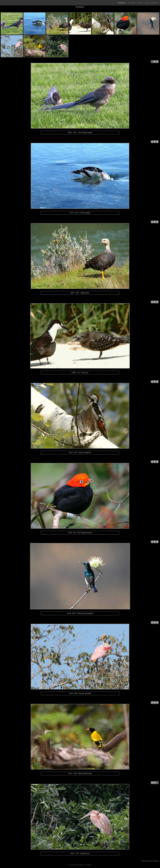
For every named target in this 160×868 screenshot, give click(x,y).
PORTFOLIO (122, 3)
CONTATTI (155, 3)
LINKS (147, 3)
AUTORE (140, 3)
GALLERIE (131, 3)
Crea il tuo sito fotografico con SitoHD (80, 865)
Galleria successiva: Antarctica (151, 861)
